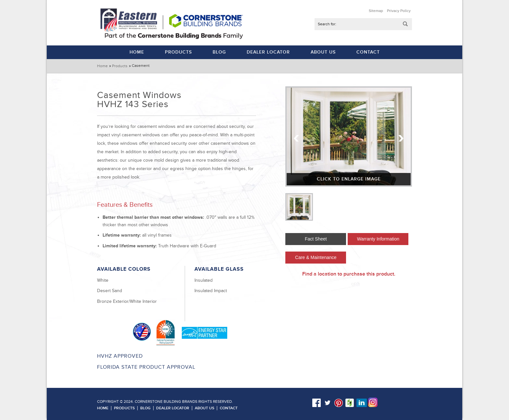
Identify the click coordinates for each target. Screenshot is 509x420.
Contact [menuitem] (368, 52)
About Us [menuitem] (323, 52)
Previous (297, 138)
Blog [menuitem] (219, 52)
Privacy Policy (399, 11)
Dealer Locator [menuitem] (268, 52)
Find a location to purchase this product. (349, 274)
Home (102, 66)
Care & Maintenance (316, 257)
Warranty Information (378, 239)
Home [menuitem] (137, 52)
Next (401, 138)
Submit (405, 24)
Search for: (327, 24)
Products (120, 66)
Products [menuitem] (178, 52)
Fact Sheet (316, 239)
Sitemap (376, 11)
